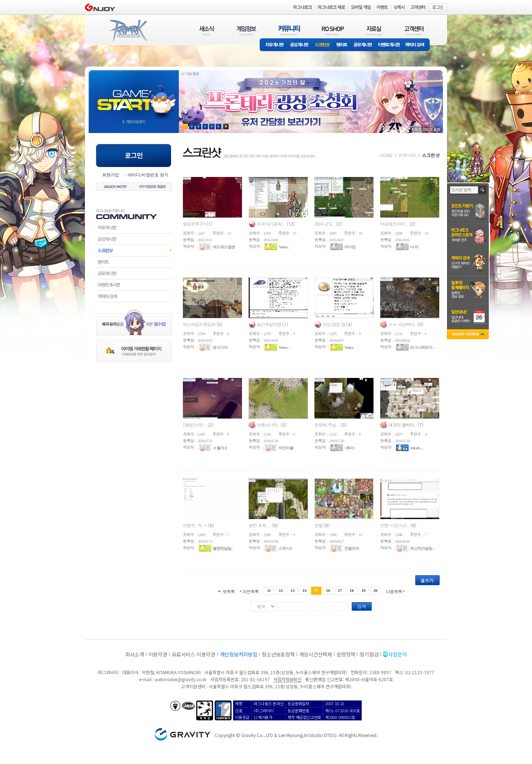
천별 (319, 525)
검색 (362, 606)
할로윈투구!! (195, 224)
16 (328, 590)
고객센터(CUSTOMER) (414, 30)
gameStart (134, 95)
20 (376, 590)
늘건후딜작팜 (270, 324)
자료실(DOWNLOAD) (374, 30)
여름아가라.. (269, 425)
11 (269, 590)
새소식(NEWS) (207, 30)
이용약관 (158, 654)
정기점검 (369, 654)
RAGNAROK (128, 31)
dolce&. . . (417, 448)
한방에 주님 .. (328, 425)
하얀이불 (286, 448)
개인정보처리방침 (239, 654)
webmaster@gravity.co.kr (181, 679)
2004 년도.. (325, 224)
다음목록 (394, 591)
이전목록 (250, 591)
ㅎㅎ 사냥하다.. (403, 324)
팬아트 (342, 45)
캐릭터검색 (134, 296)
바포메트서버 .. (395, 224)
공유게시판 (363, 45)
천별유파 (352, 548)
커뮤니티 (407, 155)
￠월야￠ (220, 448)
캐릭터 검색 (417, 45)
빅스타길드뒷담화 (200, 324)
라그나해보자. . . (423, 347)
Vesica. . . (284, 247)
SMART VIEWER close (469, 335)
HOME (386, 155)
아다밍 (350, 247)
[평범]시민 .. (195, 425)
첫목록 (229, 591)
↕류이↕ (350, 448)
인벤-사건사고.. (395, 525)
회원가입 (110, 175)
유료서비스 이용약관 (194, 654)
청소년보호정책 (278, 654)
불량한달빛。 (224, 548)
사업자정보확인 (287, 679)
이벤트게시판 (389, 45)
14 (304, 590)
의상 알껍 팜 (334, 324)
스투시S (285, 548)
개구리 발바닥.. (403, 425)
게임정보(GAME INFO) (247, 30)
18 (352, 590)
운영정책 (346, 654)
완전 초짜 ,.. (260, 525)
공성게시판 (300, 45)
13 (292, 590)
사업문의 (397, 654)
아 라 (414, 247)
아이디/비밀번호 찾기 (148, 175)
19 (364, 590)
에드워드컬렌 (224, 247)
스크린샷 (323, 45)
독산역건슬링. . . (423, 548)
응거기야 (220, 347)
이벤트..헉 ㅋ (195, 525)
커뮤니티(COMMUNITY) (289, 30)
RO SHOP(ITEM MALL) (333, 30)
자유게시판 (273, 45)
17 (340, 590)
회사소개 (135, 654)
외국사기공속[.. (272, 224)
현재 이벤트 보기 (226, 127)
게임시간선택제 (316, 654)
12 (281, 590)
